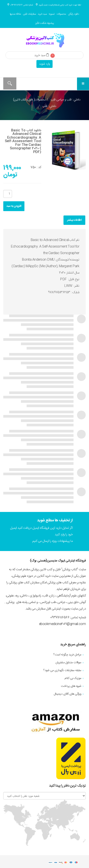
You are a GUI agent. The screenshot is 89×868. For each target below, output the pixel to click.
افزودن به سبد (14, 206)
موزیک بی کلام (73, 678)
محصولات (61, 14)
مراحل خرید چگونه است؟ (67, 655)
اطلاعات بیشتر (74, 220)
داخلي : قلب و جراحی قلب (65, 100)
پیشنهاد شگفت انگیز (44, 23)
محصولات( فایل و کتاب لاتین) (29, 100)
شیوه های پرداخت (71, 686)
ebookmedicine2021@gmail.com (62, 624)
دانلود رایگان (74, 14)
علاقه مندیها (15, 14)
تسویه (52, 14)
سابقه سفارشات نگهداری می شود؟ (62, 670)
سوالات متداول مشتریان (68, 663)
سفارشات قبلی (29, 14)
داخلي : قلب (49, 106)
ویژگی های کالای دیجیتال (68, 694)
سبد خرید (42, 14)
